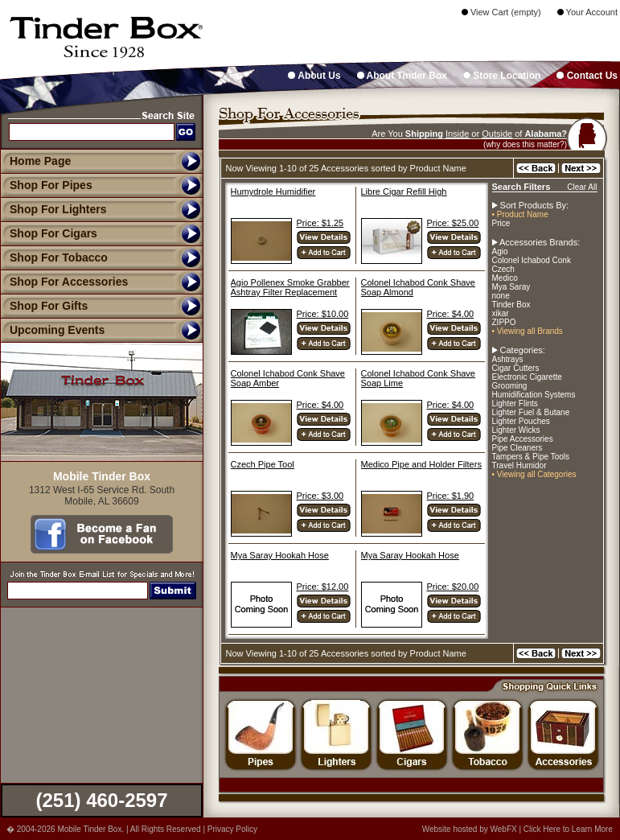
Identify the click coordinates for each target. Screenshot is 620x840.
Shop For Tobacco (54, 257)
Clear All (582, 187)
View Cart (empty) (501, 12)
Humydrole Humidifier (273, 191)
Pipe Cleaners (517, 448)
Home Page (40, 161)
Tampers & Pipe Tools (531, 457)
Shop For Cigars (49, 233)
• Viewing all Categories (534, 474)
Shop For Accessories (64, 282)
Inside (457, 134)
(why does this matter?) (525, 144)
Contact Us (587, 76)
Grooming (510, 386)
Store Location (502, 76)
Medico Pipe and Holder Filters (421, 464)
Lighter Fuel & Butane (531, 412)
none (501, 296)
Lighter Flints (515, 404)
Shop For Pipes (46, 185)
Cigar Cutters (516, 368)
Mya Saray (511, 287)
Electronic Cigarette (527, 377)
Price (501, 223)
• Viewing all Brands (528, 331)
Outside (497, 134)
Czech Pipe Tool (263, 464)
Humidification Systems (534, 395)
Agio (500, 251)
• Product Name (520, 214)
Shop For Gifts (44, 306)
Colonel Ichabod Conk (532, 260)
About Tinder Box (402, 76)
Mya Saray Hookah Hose (280, 555)
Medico (505, 278)
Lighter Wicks (516, 430)
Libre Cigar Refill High (404, 191)
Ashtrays (508, 359)
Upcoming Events (52, 330)
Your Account (587, 12)
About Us (314, 76)
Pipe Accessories (523, 439)
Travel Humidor (519, 465)
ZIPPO (504, 322)
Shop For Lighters (53, 209)
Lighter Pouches (521, 421)
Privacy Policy (232, 829)
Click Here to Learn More (568, 829)
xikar (501, 313)
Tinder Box (511, 305)
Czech (503, 269)
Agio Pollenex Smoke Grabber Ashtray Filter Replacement (290, 287)
